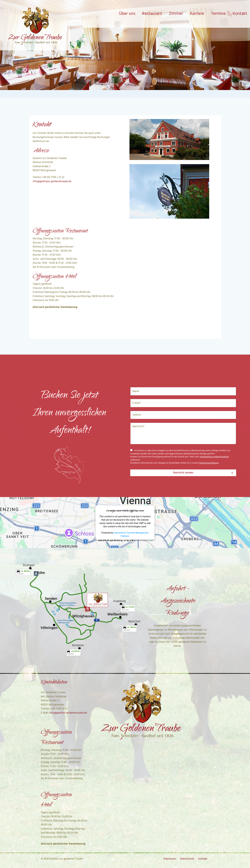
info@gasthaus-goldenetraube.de (52, 181)
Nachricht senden (183, 473)
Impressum (170, 859)
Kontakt (203, 859)
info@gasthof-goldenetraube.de (68, 713)
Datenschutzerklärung (209, 463)
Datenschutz (187, 859)
